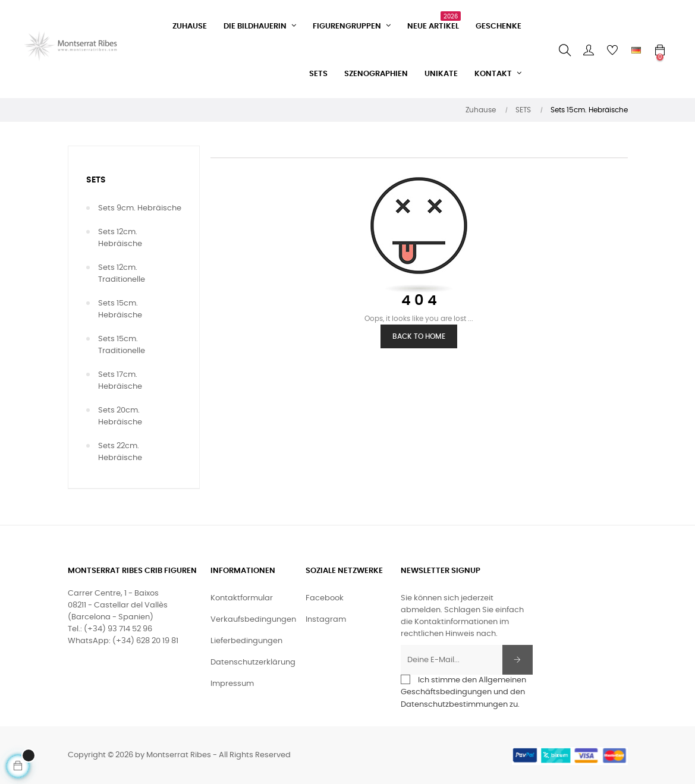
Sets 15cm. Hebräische (120, 309)
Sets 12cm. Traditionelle (122, 274)
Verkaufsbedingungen (253, 620)
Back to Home (419, 336)
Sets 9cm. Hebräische (140, 208)
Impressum (232, 684)
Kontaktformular (242, 598)
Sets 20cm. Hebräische (120, 416)
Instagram (326, 620)
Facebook (325, 598)
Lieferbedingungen (246, 641)
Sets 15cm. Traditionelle (122, 345)
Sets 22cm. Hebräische (120, 452)
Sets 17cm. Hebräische (120, 381)
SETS (96, 180)
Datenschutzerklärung (253, 662)
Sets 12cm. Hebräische (120, 238)
